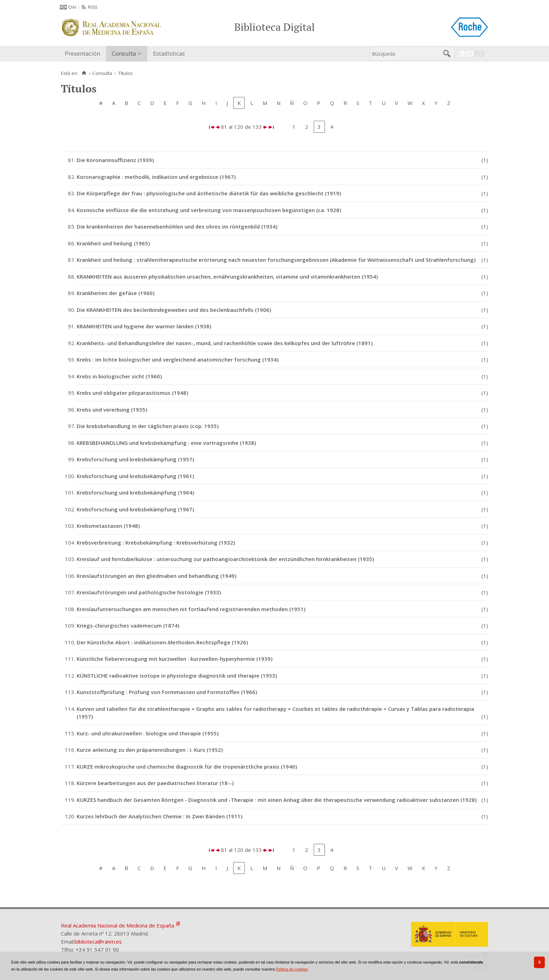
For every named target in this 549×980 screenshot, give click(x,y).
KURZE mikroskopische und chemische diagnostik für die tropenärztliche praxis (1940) (187, 766)
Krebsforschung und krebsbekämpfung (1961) (135, 476)
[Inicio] (84, 73)
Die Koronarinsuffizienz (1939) (115, 160)
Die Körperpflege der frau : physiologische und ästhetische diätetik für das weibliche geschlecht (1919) (209, 193)
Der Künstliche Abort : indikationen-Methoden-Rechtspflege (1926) (162, 642)
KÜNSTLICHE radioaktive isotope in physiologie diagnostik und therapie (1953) (177, 675)
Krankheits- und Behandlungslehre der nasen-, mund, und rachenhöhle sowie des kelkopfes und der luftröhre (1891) (225, 343)
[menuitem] (84, 54)
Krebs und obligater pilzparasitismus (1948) (132, 393)
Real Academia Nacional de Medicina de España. (118, 925)
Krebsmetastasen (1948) (108, 526)
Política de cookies (292, 969)
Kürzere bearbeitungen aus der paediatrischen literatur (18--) (155, 783)
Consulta (124, 53)
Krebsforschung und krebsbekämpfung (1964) (135, 492)
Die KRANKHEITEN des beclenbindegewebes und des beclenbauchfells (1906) (174, 310)
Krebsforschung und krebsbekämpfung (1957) (135, 459)
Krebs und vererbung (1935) (112, 409)
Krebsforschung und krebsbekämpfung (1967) (135, 509)
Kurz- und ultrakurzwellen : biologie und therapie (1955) (148, 733)
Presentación (82, 53)
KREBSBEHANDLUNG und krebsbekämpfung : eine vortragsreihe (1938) (166, 443)
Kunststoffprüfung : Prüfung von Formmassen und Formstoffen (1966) (167, 692)
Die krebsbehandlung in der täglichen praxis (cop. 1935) (148, 426)
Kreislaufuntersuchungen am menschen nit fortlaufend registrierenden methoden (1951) (191, 609)
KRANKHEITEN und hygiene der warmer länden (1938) (144, 326)
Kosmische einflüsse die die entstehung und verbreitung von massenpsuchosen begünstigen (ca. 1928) (209, 210)
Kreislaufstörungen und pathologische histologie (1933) (149, 592)
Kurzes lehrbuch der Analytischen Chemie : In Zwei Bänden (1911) (159, 816)
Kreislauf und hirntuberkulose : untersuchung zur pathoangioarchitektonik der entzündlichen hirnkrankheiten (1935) (225, 559)
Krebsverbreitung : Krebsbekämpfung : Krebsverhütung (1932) (156, 542)
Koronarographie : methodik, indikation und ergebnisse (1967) (156, 177)
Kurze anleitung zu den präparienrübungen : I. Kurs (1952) (150, 750)
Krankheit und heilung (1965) (113, 243)
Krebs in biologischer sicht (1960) (119, 376)
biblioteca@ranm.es (98, 941)
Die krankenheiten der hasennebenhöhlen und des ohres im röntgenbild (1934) (177, 226)
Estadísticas (169, 53)
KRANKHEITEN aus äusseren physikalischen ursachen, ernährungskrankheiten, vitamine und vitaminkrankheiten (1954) (227, 276)
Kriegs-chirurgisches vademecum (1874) (128, 625)
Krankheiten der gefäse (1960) (116, 293)
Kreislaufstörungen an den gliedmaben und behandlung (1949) (157, 576)
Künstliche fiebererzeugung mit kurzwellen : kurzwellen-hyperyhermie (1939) (175, 659)
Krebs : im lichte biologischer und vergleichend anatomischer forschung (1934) (178, 359)
